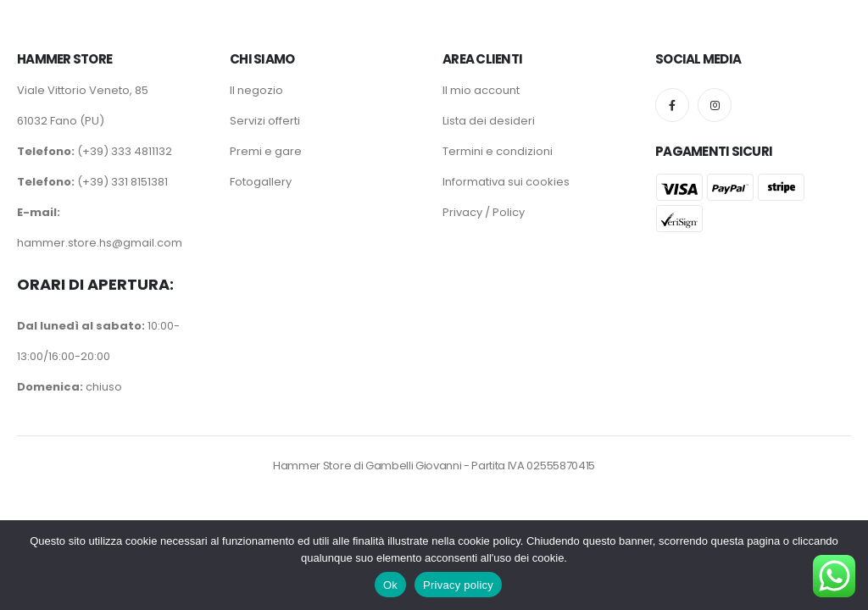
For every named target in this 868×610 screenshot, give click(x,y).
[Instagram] (715, 105)
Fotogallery (261, 182)
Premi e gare (266, 151)
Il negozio (256, 90)
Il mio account (481, 90)
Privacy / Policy (484, 212)
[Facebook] (672, 105)
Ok (390, 585)
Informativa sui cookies (506, 182)
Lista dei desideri (489, 121)
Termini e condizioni (498, 151)
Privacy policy (458, 585)
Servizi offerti (265, 121)
